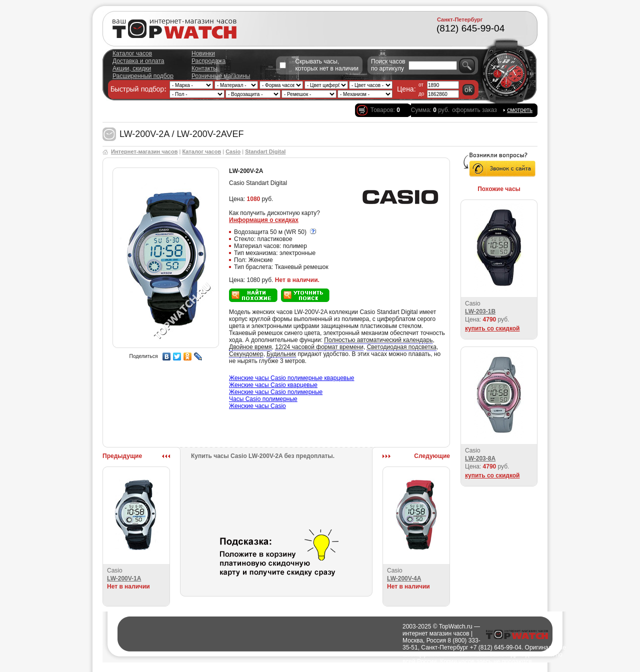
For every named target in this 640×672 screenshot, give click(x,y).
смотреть (520, 110)
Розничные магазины (221, 76)
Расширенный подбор (143, 76)
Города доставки (332, 668)
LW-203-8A (480, 458)
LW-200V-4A (404, 578)
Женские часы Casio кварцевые (273, 385)
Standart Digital (265, 151)
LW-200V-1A (124, 578)
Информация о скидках (264, 220)
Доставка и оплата (138, 61)
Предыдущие (122, 456)
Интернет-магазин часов (144, 151)
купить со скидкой (492, 328)
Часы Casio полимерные (263, 399)
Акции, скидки (132, 68)
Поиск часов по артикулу (388, 65)
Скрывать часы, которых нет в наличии (327, 65)
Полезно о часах (379, 668)
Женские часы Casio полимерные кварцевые (292, 378)
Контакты (204, 68)
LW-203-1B (480, 311)
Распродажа (208, 61)
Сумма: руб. (430, 110)
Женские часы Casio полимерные (276, 392)
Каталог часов (132, 53)
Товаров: (385, 110)
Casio (233, 151)
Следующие (432, 456)
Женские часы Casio (257, 406)
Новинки (203, 53)
